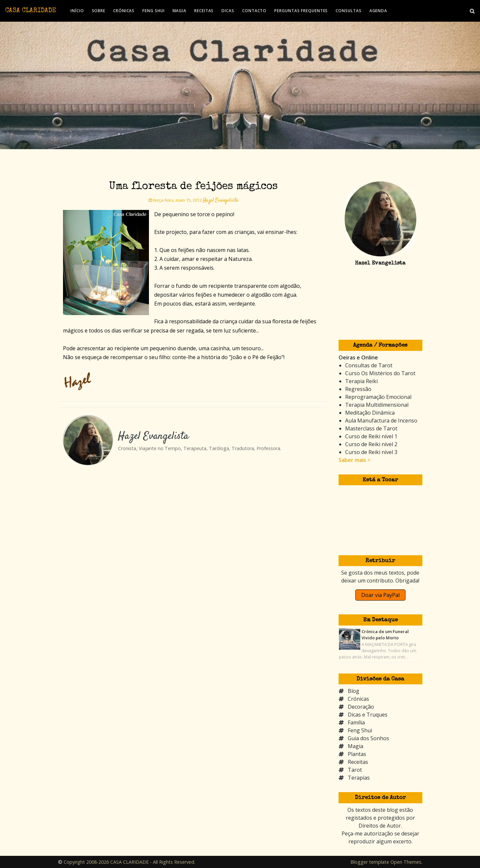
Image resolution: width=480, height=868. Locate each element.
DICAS (228, 11)
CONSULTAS (348, 11)
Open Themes (406, 862)
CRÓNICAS (124, 11)
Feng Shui (360, 730)
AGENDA (378, 11)
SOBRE (99, 11)
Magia (355, 746)
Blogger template (370, 862)
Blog (354, 691)
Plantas (357, 754)
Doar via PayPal (380, 595)
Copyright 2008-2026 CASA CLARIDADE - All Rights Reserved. (129, 862)
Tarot (355, 770)
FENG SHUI (153, 11)
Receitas (358, 762)
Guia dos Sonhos (368, 738)
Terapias (359, 778)
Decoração (361, 707)
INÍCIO (77, 11)
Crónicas (358, 699)
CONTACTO (254, 11)
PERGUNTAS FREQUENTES (301, 11)
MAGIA (180, 11)
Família (356, 722)
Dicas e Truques (368, 715)
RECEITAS (204, 11)
